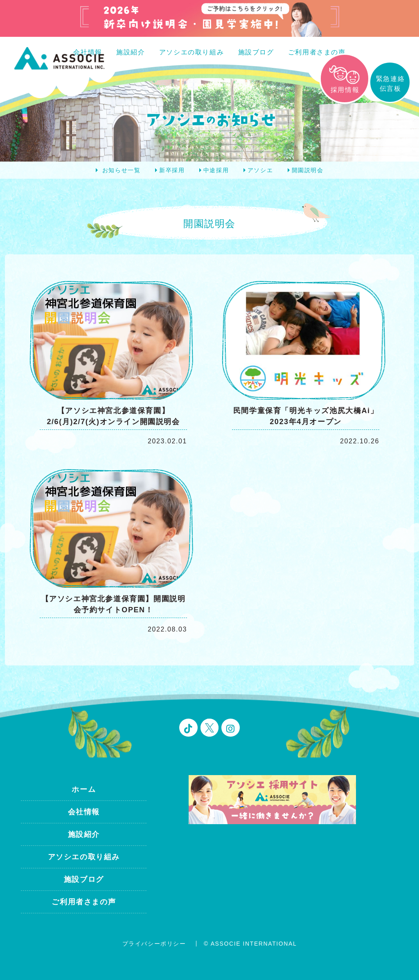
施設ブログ (256, 52)
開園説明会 (308, 170)
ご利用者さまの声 (317, 52)
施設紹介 (131, 52)
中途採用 (216, 170)
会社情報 (84, 812)
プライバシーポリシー (154, 944)
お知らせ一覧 (122, 170)
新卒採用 (172, 170)
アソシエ (260, 170)
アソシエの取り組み (191, 52)
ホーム (84, 789)
